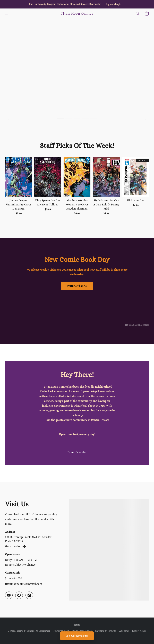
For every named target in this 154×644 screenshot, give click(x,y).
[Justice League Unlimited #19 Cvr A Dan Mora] (19, 186)
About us (124, 631)
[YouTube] (9, 595)
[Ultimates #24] (135, 186)
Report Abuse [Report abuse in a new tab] (139, 631)
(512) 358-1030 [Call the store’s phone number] (14, 578)
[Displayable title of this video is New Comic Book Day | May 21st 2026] (77, 309)
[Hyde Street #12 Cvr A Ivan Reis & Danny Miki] (106, 186)
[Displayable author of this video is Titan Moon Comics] (137, 325)
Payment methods (82, 631)
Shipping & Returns (105, 631)
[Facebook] (19, 595)
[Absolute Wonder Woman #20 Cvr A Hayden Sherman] (77, 186)
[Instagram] (29, 595)
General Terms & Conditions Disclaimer (29, 631)
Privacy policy (61, 631)
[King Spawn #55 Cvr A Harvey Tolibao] (48, 186)
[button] (114, 4)
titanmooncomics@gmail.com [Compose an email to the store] (24, 584)
